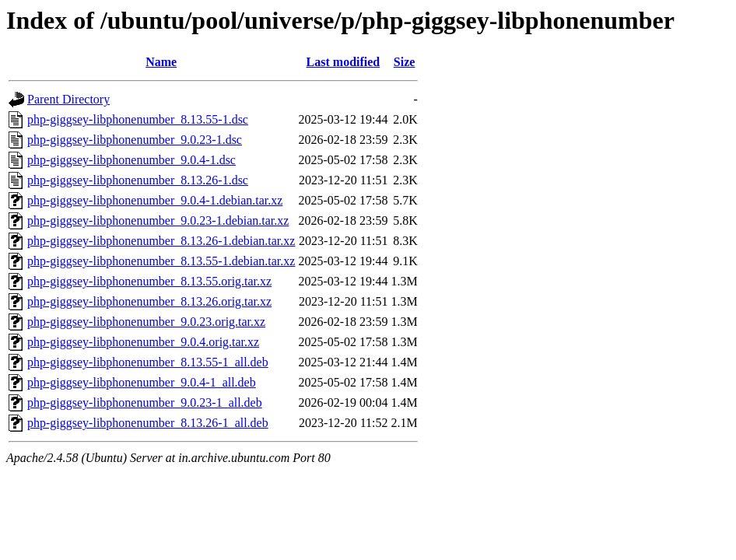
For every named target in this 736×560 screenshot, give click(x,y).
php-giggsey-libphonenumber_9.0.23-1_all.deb (145, 402)
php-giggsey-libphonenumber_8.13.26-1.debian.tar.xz (161, 241)
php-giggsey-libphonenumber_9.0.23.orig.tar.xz (146, 322)
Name (161, 62)
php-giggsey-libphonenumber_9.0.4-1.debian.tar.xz (155, 200)
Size (405, 62)
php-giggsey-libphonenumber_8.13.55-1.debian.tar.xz (161, 261)
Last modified (343, 62)
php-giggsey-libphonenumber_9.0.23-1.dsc (135, 140)
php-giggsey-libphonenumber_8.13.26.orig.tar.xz (149, 301)
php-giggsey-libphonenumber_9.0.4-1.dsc (131, 160)
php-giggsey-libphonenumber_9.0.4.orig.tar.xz (143, 342)
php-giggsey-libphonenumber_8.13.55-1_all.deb (148, 362)
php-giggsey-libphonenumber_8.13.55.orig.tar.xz (149, 281)
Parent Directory (68, 99)
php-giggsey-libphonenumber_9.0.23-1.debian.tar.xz (158, 220)
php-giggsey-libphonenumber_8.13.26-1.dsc (138, 180)
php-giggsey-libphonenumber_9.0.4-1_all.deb (142, 382)
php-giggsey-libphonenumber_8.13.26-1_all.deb (148, 423)
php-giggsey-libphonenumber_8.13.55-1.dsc (138, 119)
